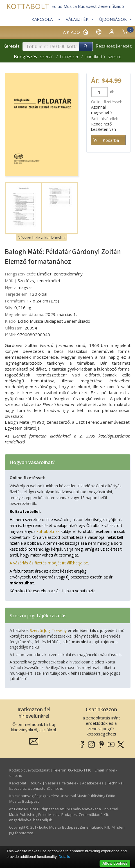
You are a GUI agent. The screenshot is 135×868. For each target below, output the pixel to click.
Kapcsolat (18, 783)
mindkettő (95, 57)
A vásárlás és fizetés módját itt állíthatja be (49, 563)
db (112, 92)
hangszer (69, 57)
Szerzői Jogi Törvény (48, 630)
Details (64, 857)
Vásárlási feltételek (62, 783)
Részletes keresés (114, 46)
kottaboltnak (48, 531)
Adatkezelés (93, 783)
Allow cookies (115, 863)
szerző (47, 57)
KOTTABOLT (28, 6)
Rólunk (36, 783)
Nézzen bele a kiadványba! (41, 238)
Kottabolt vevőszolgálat (29, 770)
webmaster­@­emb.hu (45, 788)
